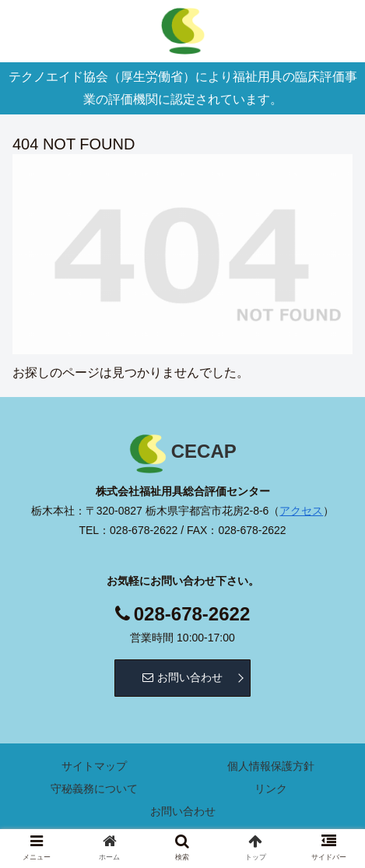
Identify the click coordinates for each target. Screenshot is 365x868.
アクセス (301, 511)
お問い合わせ (182, 677)
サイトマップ (94, 766)
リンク (271, 789)
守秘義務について (94, 789)
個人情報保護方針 (271, 766)
